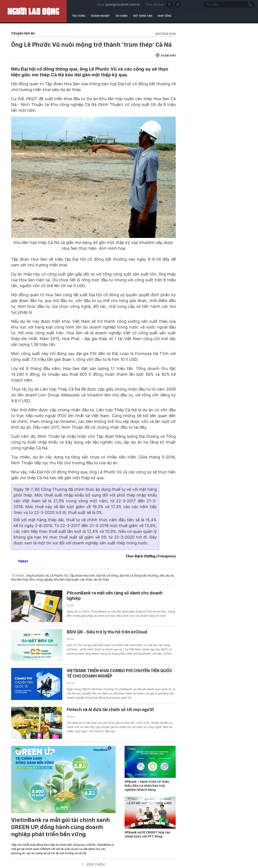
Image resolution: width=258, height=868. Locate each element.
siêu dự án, (167, 576)
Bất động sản (143, 16)
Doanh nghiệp (100, 16)
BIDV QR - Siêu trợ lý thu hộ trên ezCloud (107, 632)
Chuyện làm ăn (23, 33)
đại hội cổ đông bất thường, (139, 576)
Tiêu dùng (79, 16)
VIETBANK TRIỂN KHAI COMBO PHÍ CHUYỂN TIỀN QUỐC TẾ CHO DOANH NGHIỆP (120, 673)
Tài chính (121, 16)
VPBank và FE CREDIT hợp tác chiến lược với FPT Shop (148, 834)
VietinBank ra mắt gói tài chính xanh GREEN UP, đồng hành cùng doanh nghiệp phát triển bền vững (60, 827)
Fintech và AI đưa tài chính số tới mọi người (110, 710)
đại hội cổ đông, (108, 576)
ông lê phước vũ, (38, 576)
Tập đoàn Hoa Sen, (83, 576)
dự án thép (102, 580)
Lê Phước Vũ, (60, 576)
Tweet (23, 561)
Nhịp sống (165, 16)
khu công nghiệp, (42, 580)
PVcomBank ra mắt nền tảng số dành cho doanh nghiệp (115, 596)
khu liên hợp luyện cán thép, (74, 580)
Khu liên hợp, (20, 580)
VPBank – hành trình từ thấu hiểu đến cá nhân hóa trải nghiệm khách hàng (147, 786)
